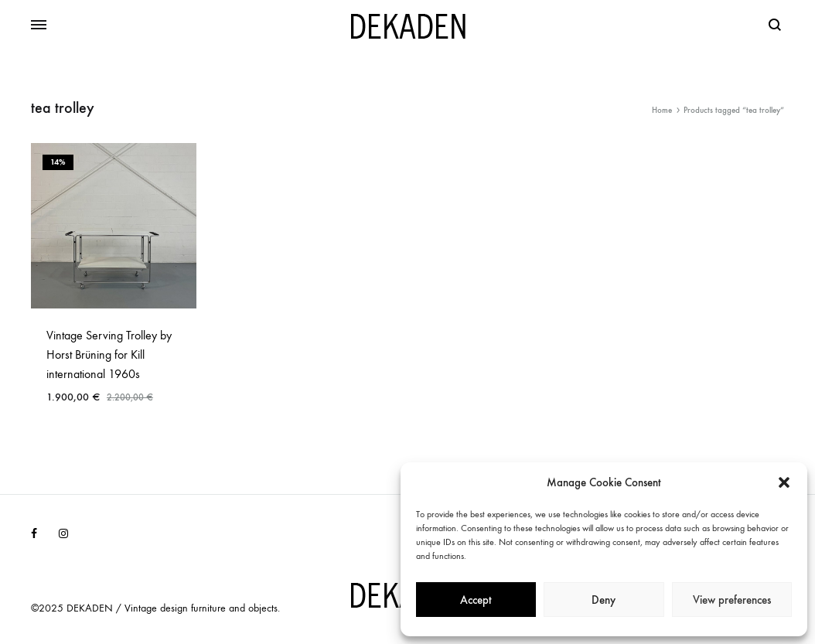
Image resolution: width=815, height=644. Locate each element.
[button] (784, 482)
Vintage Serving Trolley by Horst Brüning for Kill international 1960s (109, 354)
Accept (476, 600)
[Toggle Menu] (39, 26)
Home (662, 110)
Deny (604, 600)
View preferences (732, 600)
